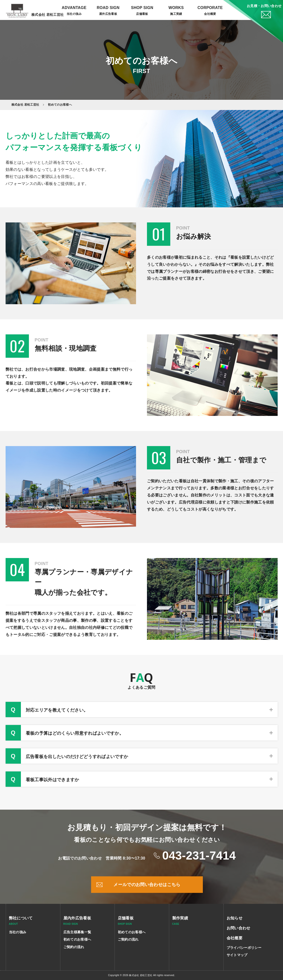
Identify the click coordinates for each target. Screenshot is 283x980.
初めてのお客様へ (77, 939)
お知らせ (235, 918)
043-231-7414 (199, 856)
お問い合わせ (239, 928)
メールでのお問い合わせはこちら (147, 885)
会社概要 (210, 14)
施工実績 (176, 14)
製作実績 (180, 918)
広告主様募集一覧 (77, 932)
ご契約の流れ (74, 947)
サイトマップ (237, 955)
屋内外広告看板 (77, 918)
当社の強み (74, 14)
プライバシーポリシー (244, 948)
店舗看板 (126, 918)
